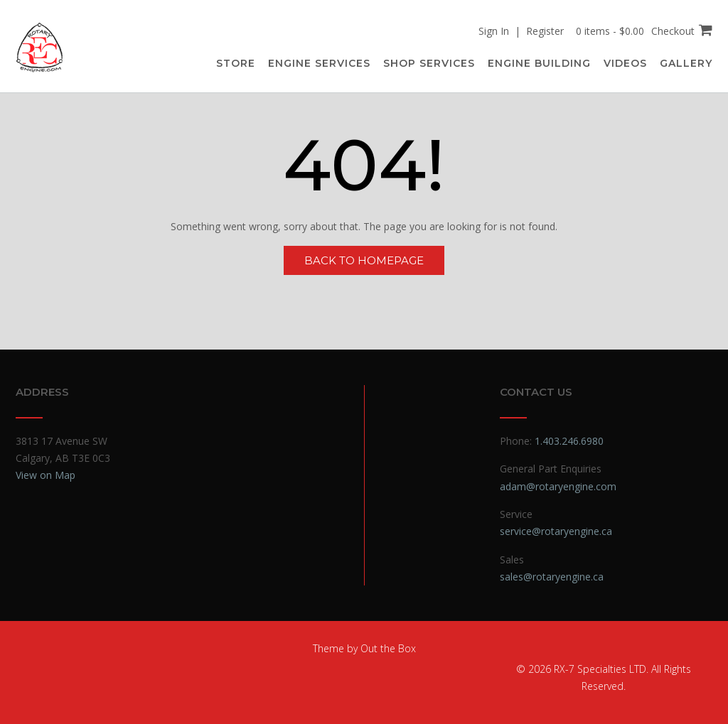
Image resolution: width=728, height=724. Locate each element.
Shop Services (429, 63)
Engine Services (319, 63)
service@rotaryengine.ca (556, 531)
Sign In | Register (521, 31)
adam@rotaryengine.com (558, 486)
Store (236, 63)
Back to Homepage (364, 260)
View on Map (45, 475)
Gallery (686, 63)
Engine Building (539, 63)
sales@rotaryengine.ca (552, 577)
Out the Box (388, 648)
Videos (625, 63)
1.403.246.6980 (569, 441)
